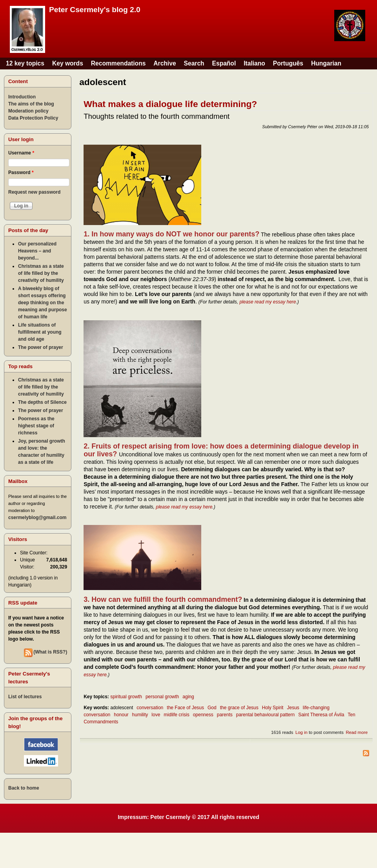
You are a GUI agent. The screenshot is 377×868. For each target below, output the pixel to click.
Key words (68, 63)
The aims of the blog (31, 104)
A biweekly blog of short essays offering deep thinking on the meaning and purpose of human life (43, 303)
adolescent (122, 708)
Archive (165, 63)
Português (288, 63)
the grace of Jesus (239, 708)
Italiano (254, 63)
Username (21, 153)
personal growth (162, 697)
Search (194, 63)
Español (224, 63)
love (156, 715)
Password (21, 173)
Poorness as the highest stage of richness (36, 426)
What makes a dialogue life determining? (170, 104)
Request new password (34, 192)
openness (203, 715)
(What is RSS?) (50, 652)
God (212, 708)
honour (121, 715)
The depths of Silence (42, 402)
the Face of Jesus (185, 708)
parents (225, 715)
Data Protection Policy (33, 118)
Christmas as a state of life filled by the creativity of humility (41, 273)
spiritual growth (126, 697)
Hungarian (326, 63)
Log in (301, 732)
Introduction (22, 97)
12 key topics (25, 63)
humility (140, 715)
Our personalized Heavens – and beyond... (37, 251)
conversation (150, 708)
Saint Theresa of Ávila (321, 715)
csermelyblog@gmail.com (37, 518)
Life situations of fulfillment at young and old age (40, 332)
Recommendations (118, 63)
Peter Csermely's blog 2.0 (95, 10)
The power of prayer (41, 347)
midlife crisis (176, 715)
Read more (357, 732)
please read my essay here (268, 302)
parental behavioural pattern (265, 715)
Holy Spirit (273, 708)
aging (188, 697)
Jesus (293, 708)
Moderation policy (28, 111)
